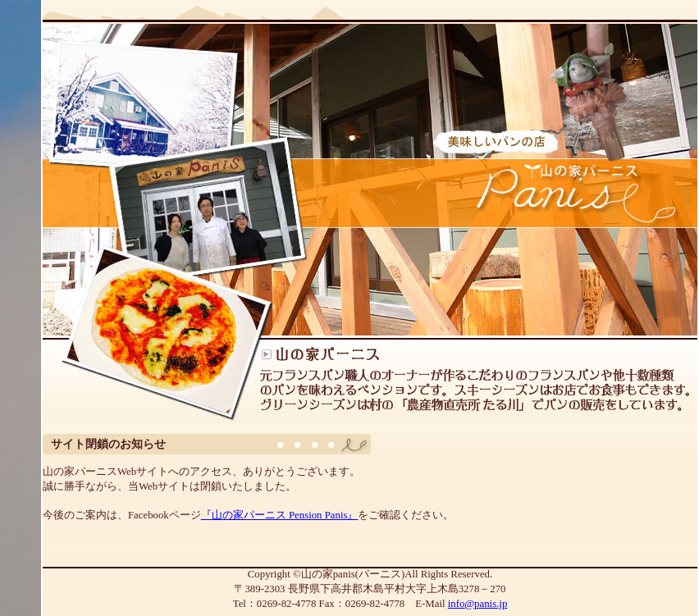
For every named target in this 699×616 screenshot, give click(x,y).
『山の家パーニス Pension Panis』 (280, 515)
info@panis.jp (478, 604)
